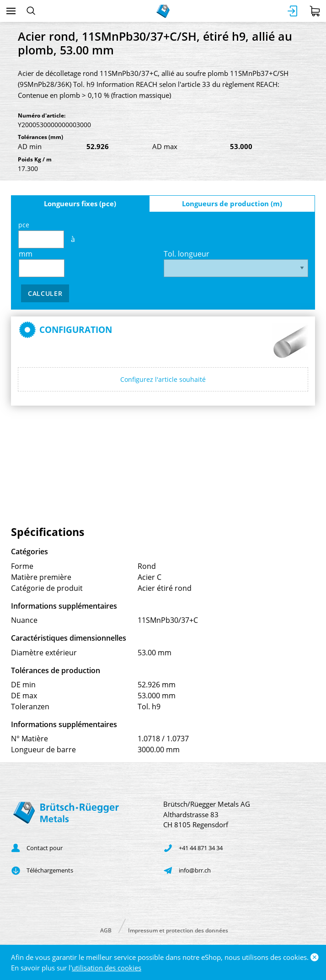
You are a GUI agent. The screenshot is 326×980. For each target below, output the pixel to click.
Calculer (45, 293)
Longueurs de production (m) (232, 203)
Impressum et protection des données (178, 930)
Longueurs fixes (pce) (80, 203)
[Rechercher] (31, 11)
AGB (106, 930)
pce (41, 234)
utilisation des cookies (107, 968)
